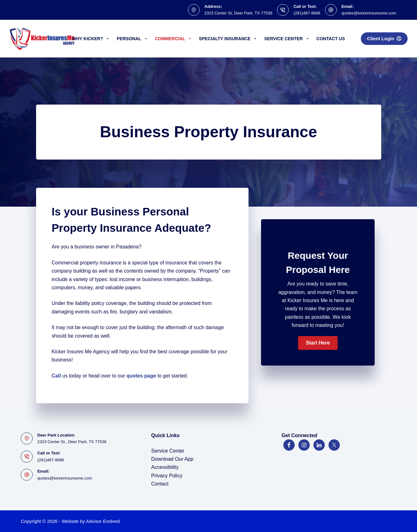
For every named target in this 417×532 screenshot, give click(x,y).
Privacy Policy (167, 476)
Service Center (288, 39)
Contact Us (331, 39)
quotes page (141, 376)
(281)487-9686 (307, 13)
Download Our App (172, 459)
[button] (318, 343)
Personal (133, 39)
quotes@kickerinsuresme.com (369, 13)
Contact (160, 484)
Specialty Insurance (229, 39)
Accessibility (165, 467)
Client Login (384, 38)
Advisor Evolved (103, 521)
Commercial (174, 39)
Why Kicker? (92, 39)
